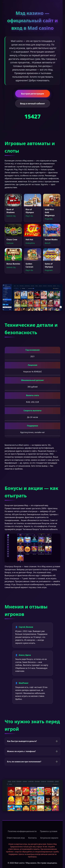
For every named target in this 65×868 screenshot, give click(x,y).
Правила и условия (49, 831)
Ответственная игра (16, 838)
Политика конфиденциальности (22, 831)
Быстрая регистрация (32, 94)
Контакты (32, 838)
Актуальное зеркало (49, 838)
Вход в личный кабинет (32, 104)
